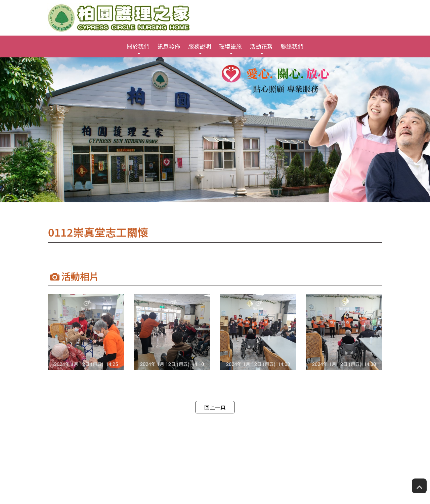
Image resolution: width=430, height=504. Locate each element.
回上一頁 (215, 407)
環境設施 (230, 46)
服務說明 (200, 46)
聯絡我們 (292, 46)
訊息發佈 (169, 46)
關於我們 (138, 46)
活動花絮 (261, 46)
